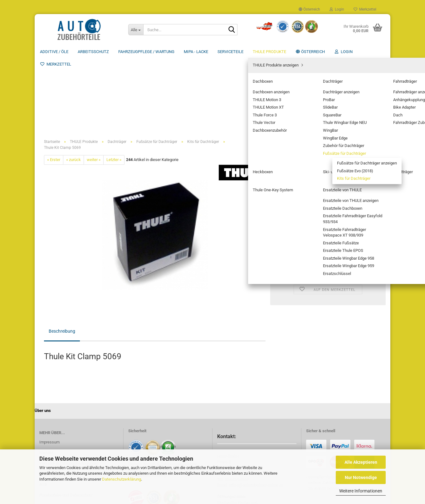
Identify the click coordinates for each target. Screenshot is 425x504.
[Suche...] (136, 30)
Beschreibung (62, 257)
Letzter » (114, 85)
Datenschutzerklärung (122, 479)
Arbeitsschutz (93, 52)
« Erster (54, 85)
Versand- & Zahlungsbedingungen (69, 389)
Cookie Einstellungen (58, 441)
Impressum (49, 368)
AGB (43, 410)
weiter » (94, 85)
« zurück (73, 85)
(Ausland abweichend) (341, 109)
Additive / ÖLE (54, 52)
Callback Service (54, 431)
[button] (309, 9)
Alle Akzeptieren (361, 462)
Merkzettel (365, 9)
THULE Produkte (269, 52)
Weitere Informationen (361, 491)
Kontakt (46, 378)
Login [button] (337, 9)
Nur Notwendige (361, 477)
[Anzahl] (328, 149)
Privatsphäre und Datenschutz (66, 421)
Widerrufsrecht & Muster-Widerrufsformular (78, 400)
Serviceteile (230, 52)
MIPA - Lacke (196, 52)
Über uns (376, 52)
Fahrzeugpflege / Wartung (146, 52)
